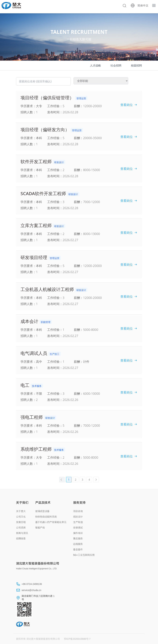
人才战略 (95, 65)
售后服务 (78, 539)
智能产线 (40, 528)
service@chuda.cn (31, 590)
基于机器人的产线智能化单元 (51, 522)
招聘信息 (21, 539)
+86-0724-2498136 (32, 584)
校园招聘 (136, 65)
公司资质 (21, 528)
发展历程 (21, 522)
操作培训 (78, 533)
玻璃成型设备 (42, 511)
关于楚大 (21, 511)
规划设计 (78, 517)
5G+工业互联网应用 (84, 555)
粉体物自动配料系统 (46, 517)
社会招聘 (116, 65)
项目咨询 (78, 511)
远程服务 (78, 544)
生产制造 (78, 522)
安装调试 (78, 528)
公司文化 (21, 517)
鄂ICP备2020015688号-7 (77, 639)
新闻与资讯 (22, 533)
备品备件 (78, 550)
